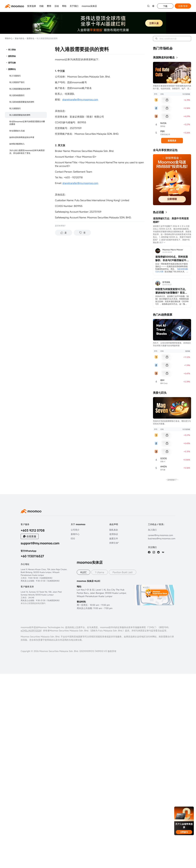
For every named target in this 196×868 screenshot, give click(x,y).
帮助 (64, 6)
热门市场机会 (163, 48)
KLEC (84, 572)
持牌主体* (114, 543)
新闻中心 (75, 534)
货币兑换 (12, 63)
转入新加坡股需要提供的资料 (22, 102)
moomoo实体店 (89, 6)
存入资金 (12, 50)
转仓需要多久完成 (17, 131)
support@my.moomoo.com (40, 543)
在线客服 (31, 536)
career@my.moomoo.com (160, 535)
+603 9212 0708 (33, 530)
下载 (165, 6)
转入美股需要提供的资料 (20, 89)
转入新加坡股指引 (17, 95)
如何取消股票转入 (17, 144)
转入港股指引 (15, 108)
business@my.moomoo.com (162, 538)
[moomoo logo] (14, 6)
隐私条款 (114, 530)
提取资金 (12, 56)
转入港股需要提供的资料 (20, 115)
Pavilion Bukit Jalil (123, 572)
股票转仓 (30, 38)
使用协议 (114, 534)
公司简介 (75, 530)
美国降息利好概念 (164, 57)
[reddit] (158, 552)
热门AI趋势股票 (163, 315)
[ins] (154, 552)
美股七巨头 (160, 393)
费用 (49, 6)
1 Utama (100, 572)
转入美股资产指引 (17, 82)
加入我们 (152, 530)
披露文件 (114, 538)
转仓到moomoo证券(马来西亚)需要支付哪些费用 (27, 123)
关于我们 (74, 6)
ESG (73, 538)
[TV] (163, 552)
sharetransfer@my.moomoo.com (80, 99)
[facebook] (149, 552)
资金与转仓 (19, 38)
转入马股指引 (15, 76)
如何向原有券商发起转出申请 (22, 137)
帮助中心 (9, 38)
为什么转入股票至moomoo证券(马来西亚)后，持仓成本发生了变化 (27, 152)
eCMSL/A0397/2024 (31, 631)
